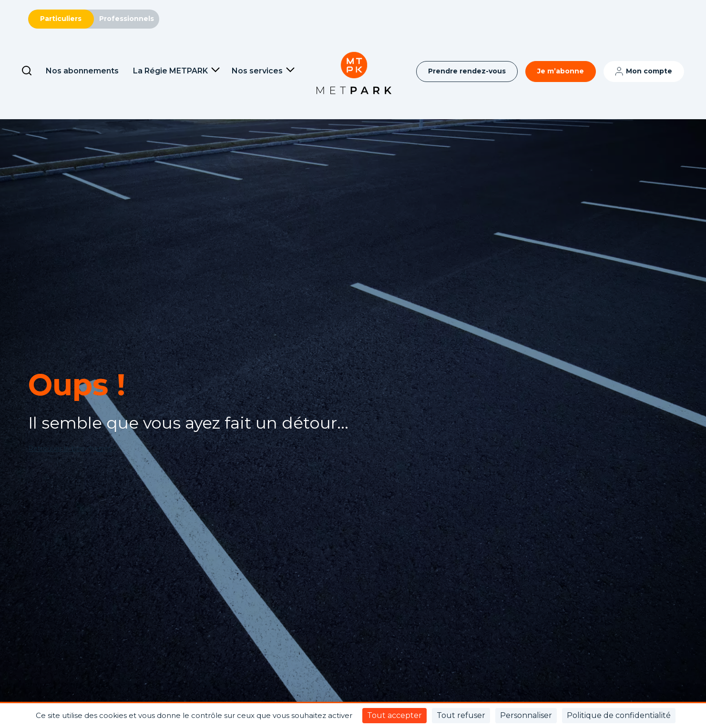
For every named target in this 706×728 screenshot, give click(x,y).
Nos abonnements (82, 71)
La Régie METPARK (170, 71)
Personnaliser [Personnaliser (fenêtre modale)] (526, 715)
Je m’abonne (561, 71)
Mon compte (649, 71)
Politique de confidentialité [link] (619, 715)
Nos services (257, 71)
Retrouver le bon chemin (70, 449)
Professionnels (127, 19)
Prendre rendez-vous (467, 71)
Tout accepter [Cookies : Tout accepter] (394, 715)
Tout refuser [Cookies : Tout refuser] (461, 715)
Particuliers (61, 19)
